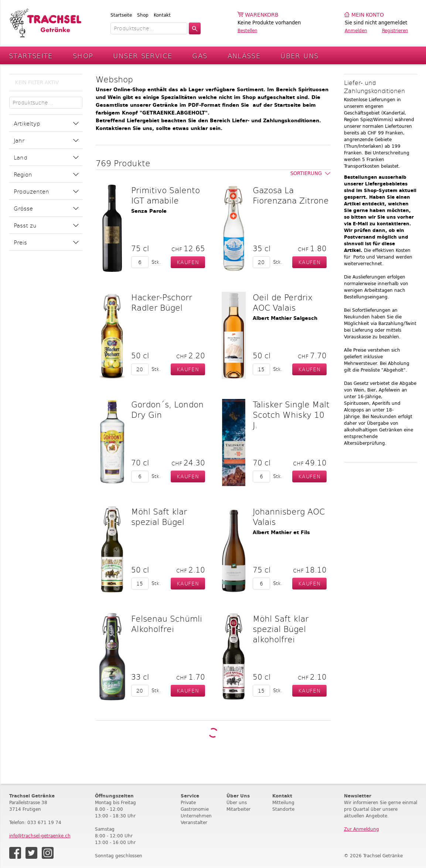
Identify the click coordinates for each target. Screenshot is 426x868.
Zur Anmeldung (362, 829)
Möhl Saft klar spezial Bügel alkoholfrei (281, 629)
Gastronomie (195, 809)
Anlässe (244, 56)
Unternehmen (196, 816)
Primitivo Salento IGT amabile (166, 195)
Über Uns (299, 56)
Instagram (48, 853)
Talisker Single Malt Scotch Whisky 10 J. (291, 414)
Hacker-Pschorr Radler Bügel (162, 302)
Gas (200, 56)
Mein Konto (368, 15)
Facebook (15, 853)
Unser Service (143, 56)
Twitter (31, 853)
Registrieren (395, 30)
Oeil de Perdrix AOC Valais (283, 302)
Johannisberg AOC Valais (289, 516)
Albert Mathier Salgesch (285, 318)
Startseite (121, 15)
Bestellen (248, 30)
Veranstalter (194, 822)
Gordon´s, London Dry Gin (167, 409)
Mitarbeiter (238, 809)
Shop (143, 15)
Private (188, 802)
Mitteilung (283, 802)
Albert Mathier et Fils (281, 532)
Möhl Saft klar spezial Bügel (159, 516)
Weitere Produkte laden (213, 733)
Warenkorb (262, 15)
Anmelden (356, 30)
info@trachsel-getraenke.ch (40, 836)
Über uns (237, 802)
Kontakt (162, 15)
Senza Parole (149, 211)
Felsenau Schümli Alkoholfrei (167, 623)
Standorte (283, 809)
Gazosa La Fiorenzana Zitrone (291, 195)
